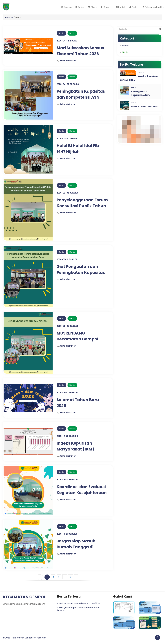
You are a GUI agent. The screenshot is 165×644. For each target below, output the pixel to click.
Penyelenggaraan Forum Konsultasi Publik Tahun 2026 (82, 206)
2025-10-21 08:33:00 (67, 534)
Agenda (66, 7)
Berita (80, 7)
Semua (125, 45)
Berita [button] (125, 52)
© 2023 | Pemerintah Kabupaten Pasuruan (25, 638)
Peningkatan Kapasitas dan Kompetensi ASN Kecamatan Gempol (81, 97)
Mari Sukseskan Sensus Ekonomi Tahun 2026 (81, 51)
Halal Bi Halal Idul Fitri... (145, 107)
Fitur (93, 7)
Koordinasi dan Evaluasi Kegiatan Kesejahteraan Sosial (82, 493)
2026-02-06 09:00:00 (67, 193)
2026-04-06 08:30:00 (68, 84)
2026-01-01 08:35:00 (67, 393)
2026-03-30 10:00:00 (67, 139)
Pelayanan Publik (153, 7)
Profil (134, 7)
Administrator (68, 61)
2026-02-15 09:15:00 (67, 259)
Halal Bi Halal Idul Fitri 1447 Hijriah (79, 149)
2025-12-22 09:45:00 (67, 436)
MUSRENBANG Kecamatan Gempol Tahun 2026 (77, 339)
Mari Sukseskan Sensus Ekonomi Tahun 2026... (79, 603)
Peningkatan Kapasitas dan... (141, 93)
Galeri (106, 7)
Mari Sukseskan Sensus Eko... (139, 78)
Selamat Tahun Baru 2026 (78, 403)
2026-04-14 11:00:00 (67, 41)
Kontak (121, 7)
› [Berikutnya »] (76, 577)
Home (9, 17)
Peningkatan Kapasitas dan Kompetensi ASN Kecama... (78, 609)
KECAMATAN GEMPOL (24, 597)
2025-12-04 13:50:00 (67, 480)
